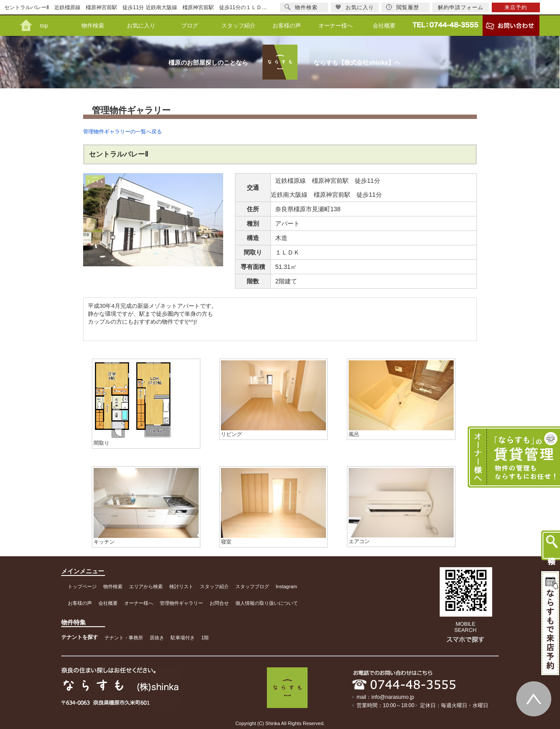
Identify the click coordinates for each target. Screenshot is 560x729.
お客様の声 (287, 26)
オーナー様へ (336, 26)
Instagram (286, 586)
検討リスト (181, 586)
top (44, 26)
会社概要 (384, 26)
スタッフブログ (252, 586)
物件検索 (93, 26)
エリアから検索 (146, 586)
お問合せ (219, 603)
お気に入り (141, 26)
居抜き (157, 638)
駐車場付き (183, 638)
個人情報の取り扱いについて (267, 603)
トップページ (82, 586)
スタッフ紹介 (238, 26)
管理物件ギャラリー (181, 603)
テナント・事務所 (124, 638)
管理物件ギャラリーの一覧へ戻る (122, 132)
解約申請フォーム (461, 7)
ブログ (190, 26)
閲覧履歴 (402, 7)
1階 (205, 638)
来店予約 (516, 7)
